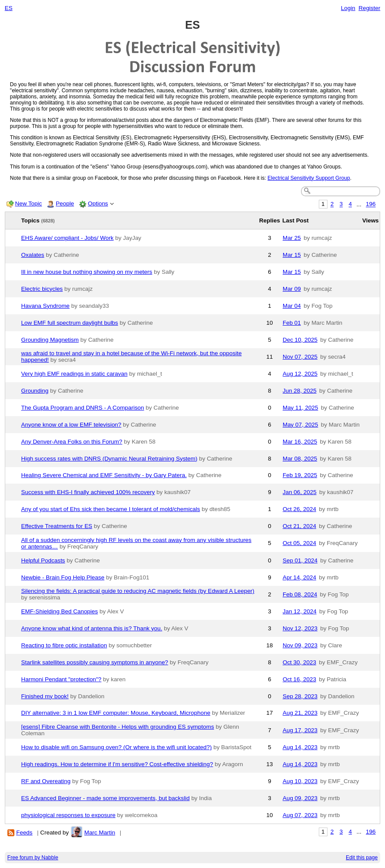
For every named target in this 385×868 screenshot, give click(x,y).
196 (371, 204)
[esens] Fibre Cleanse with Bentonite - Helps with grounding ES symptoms (118, 727)
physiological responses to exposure (69, 815)
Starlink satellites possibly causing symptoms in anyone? (95, 662)
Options (98, 204)
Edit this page (362, 858)
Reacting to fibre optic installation (64, 645)
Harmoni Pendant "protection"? (61, 679)
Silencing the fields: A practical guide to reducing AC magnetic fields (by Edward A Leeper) (138, 591)
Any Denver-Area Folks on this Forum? (72, 442)
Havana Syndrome (46, 306)
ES (9, 8)
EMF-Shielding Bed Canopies (60, 611)
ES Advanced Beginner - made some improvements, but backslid (106, 798)
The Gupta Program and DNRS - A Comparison (83, 408)
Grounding (35, 391)
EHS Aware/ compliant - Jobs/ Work (68, 238)
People (65, 204)
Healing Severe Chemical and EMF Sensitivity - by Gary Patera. (104, 475)
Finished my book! (45, 696)
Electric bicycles (42, 289)
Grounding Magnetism (50, 340)
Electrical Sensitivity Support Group (309, 178)
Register (369, 8)
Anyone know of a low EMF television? (71, 425)
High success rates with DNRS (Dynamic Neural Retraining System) (110, 459)
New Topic (29, 204)
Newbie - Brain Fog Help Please (63, 577)
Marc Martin (100, 833)
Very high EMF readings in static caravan (74, 374)
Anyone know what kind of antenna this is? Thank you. (92, 628)
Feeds (24, 833)
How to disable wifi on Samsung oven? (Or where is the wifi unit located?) (117, 747)
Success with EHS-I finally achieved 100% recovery (88, 492)
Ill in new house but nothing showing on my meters (87, 272)
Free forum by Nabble (33, 858)
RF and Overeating (46, 781)
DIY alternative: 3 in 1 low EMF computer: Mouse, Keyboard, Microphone (116, 713)
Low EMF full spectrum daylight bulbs (70, 323)
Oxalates (33, 255)
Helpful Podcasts (43, 560)
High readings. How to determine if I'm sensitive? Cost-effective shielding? (117, 764)
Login (348, 8)
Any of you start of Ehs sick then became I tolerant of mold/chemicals (111, 509)
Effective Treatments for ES (57, 526)
